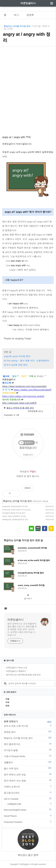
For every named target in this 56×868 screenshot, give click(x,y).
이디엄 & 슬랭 (28, 750)
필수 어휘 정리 (28, 768)
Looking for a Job (30, 804)
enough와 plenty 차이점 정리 (14, 513)
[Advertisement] (28, 87)
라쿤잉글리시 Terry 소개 (17, 668)
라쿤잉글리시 (28, 3)
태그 (16, 15)
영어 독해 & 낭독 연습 (28, 774)
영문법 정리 (28, 732)
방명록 (30, 15)
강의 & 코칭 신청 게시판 (28, 726)
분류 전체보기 (11, 721)
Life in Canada (28, 799)
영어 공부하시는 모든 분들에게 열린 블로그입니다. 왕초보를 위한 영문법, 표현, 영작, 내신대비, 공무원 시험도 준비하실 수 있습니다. (22, 629)
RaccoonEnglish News (28, 810)
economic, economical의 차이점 (15, 506)
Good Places (28, 816)
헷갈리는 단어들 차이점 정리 (17, 26)
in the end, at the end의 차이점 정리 (17, 510)
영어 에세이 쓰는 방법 (28, 781)
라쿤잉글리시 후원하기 (16, 671)
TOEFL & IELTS (28, 787)
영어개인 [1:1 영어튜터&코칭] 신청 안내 (23, 675)
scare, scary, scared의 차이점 (14, 516)
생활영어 (28, 762)
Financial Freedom (28, 822)
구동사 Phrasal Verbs (28, 756)
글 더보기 (28, 599)
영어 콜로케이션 (28, 744)
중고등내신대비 (28, 793)
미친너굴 (36, 26)
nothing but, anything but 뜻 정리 (15, 519)
